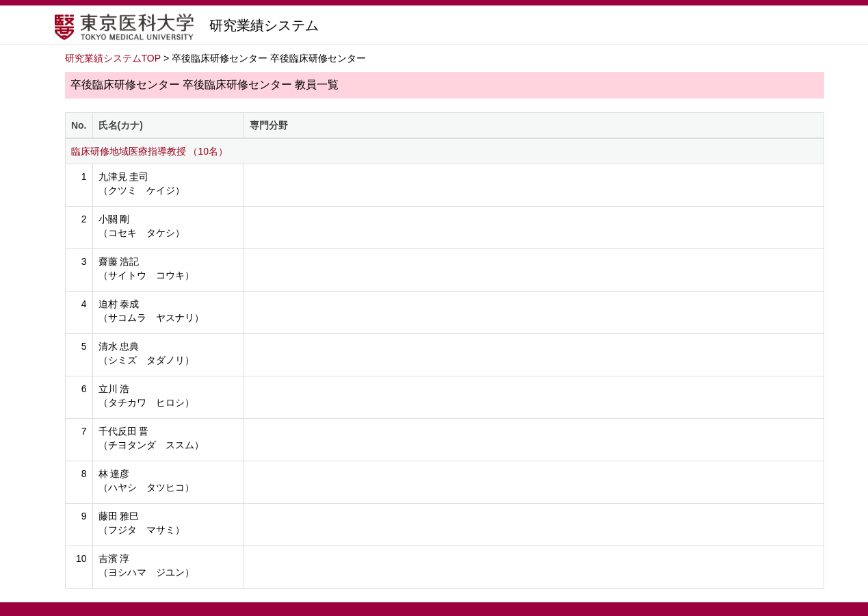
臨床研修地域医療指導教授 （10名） (149, 151)
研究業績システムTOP (113, 58)
